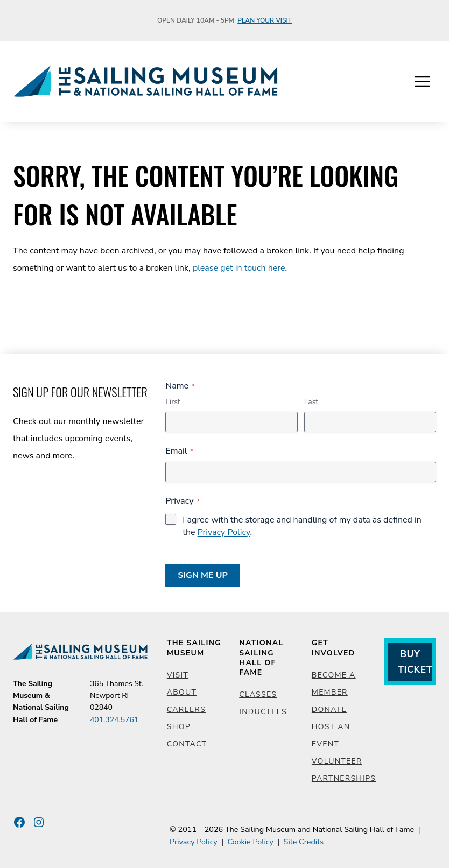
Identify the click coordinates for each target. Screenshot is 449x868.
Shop (179, 727)
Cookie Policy (250, 842)
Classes (258, 694)
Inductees (263, 712)
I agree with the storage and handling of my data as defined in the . (302, 526)
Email (179, 451)
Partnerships (344, 778)
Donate (329, 710)
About (182, 692)
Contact (187, 744)
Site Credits (304, 842)
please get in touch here (239, 268)
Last (311, 402)
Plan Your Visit (265, 20)
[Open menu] (422, 81)
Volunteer (337, 761)
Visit (178, 675)
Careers (186, 710)
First (173, 402)
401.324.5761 (114, 720)
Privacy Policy (224, 532)
